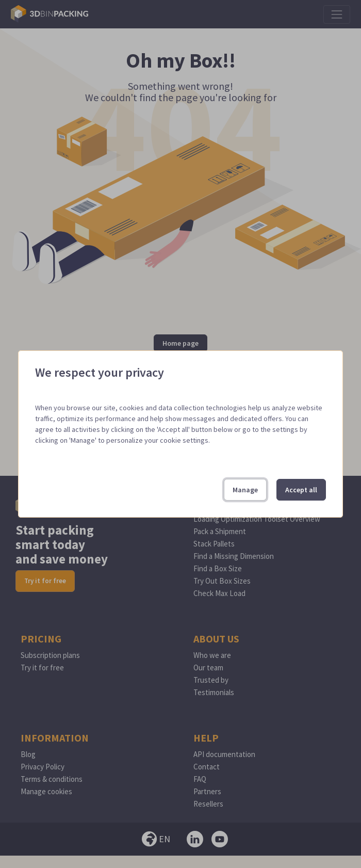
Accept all (301, 490)
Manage (245, 490)
